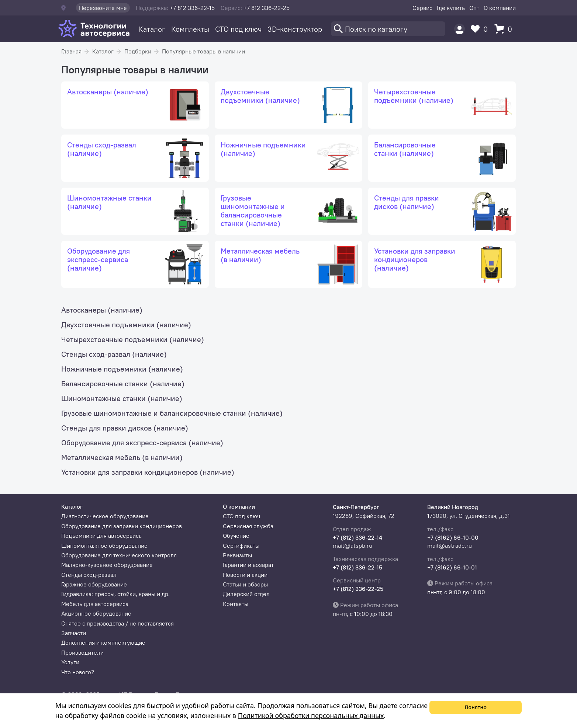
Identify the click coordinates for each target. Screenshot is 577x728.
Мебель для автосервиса (95, 604)
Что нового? (78, 672)
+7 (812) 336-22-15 (357, 567)
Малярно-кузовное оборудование (107, 565)
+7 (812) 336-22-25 (358, 589)
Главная (71, 51)
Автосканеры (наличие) (102, 310)
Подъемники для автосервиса (101, 536)
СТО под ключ (238, 29)
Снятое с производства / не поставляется (118, 623)
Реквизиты (237, 555)
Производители (82, 652)
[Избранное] (481, 29)
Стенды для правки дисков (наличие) (125, 428)
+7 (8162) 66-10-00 (453, 537)
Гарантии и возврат (248, 565)
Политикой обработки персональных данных (311, 715)
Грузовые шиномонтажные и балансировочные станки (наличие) (172, 413)
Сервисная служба (248, 526)
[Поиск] (388, 29)
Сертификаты (241, 546)
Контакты (236, 604)
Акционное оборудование (96, 613)
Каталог (152, 29)
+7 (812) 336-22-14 (357, 537)
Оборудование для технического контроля (119, 555)
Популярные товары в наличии (203, 51)
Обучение (236, 536)
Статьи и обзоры (245, 584)
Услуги (70, 662)
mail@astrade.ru (450, 546)
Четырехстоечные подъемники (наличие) (133, 339)
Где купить (451, 8)
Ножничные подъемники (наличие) (122, 369)
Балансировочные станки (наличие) (123, 384)
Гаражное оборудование (94, 584)
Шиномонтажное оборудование (104, 546)
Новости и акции (245, 575)
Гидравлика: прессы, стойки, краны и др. (115, 594)
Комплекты (190, 29)
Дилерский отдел (246, 594)
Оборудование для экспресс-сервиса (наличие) (142, 443)
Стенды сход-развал (89, 575)
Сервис (422, 8)
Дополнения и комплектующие (103, 642)
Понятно (476, 707)
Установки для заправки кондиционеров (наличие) (148, 472)
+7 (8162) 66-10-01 (452, 567)
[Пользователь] (459, 29)
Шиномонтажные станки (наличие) (122, 398)
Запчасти (74, 633)
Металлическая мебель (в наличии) (122, 457)
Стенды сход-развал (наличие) (114, 354)
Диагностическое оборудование (105, 516)
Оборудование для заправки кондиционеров (122, 526)
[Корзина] (505, 29)
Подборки (138, 51)
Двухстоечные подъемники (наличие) (126, 325)
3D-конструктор (295, 29)
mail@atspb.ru (353, 546)
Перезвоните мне (103, 8)
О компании (500, 8)
